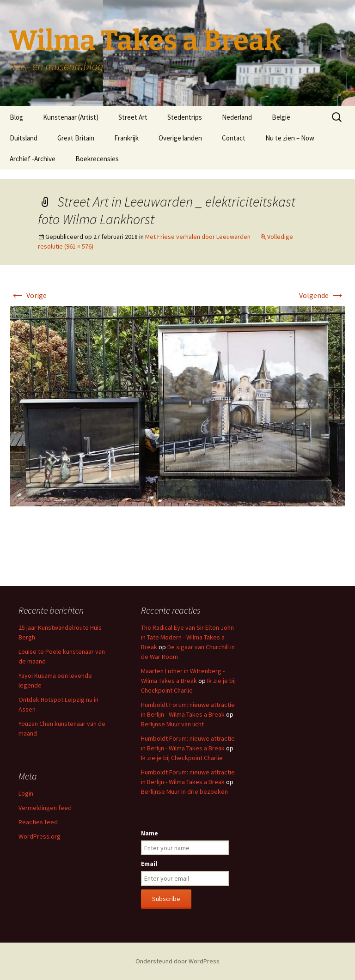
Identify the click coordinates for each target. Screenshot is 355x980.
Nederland (237, 117)
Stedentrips (185, 117)
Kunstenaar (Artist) (71, 117)
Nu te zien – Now (290, 138)
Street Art (133, 117)
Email (149, 864)
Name (150, 833)
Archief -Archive (33, 159)
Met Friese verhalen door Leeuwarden (198, 237)
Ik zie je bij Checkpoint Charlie (182, 758)
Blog (16, 117)
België (281, 117)
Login (26, 793)
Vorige (28, 295)
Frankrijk (126, 138)
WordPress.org (40, 836)
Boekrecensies (97, 159)
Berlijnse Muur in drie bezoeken (184, 791)
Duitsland (24, 138)
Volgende (322, 295)
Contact (234, 138)
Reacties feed (38, 822)
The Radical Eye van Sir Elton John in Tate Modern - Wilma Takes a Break (187, 637)
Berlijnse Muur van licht (172, 724)
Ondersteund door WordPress (177, 961)
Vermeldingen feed (45, 808)
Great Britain (76, 138)
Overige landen (180, 138)
